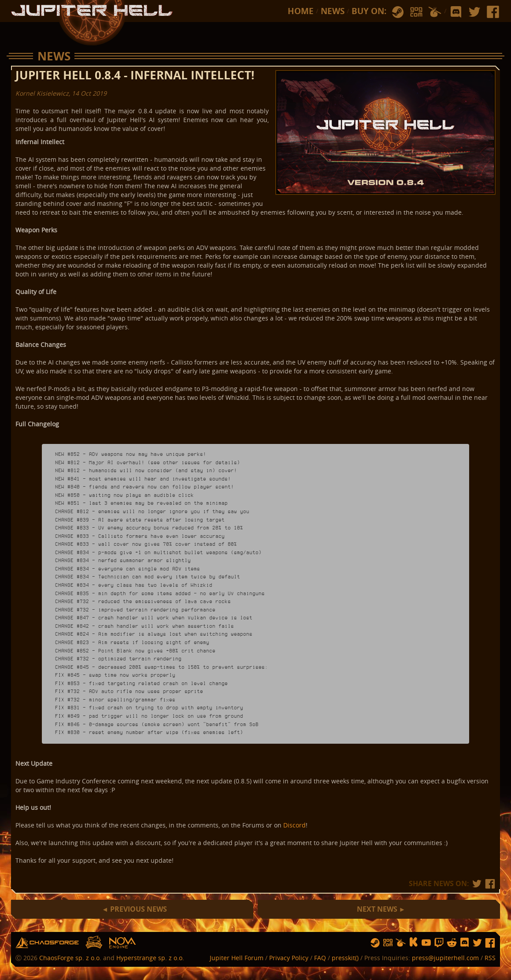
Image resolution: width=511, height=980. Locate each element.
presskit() (345, 958)
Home (301, 11)
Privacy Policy (289, 958)
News (333, 11)
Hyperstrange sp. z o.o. (150, 958)
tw (474, 12)
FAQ (320, 958)
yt (426, 943)
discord (456, 12)
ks (413, 943)
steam (398, 12)
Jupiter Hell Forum (237, 958)
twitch (439, 943)
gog (416, 12)
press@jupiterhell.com (445, 958)
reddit (452, 943)
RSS (490, 958)
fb (493, 12)
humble (435, 12)
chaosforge (47, 943)
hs (94, 943)
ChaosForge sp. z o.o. (70, 958)
